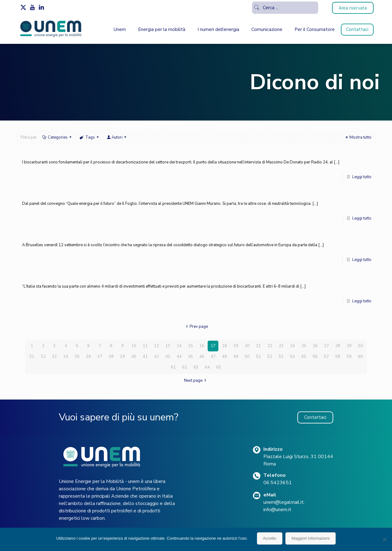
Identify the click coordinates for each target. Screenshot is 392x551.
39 (123, 357)
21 (258, 346)
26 (315, 346)
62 (185, 367)
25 (304, 346)
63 (196, 367)
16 (202, 346)
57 (326, 357)
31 (32, 357)
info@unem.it (277, 510)
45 (190, 357)
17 (213, 346)
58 (338, 357)
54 (292, 357)
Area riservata (353, 8)
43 (168, 357)
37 (100, 357)
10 (134, 346)
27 (326, 346)
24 (292, 346)
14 (179, 346)
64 (207, 367)
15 (190, 346)
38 (111, 357)
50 (247, 357)
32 (43, 357)
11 (145, 346)
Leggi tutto (362, 177)
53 (281, 357)
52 (270, 357)
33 (55, 357)
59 (349, 357)
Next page (196, 381)
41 (145, 357)
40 (134, 357)
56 (315, 357)
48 (224, 357)
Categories (57, 137)
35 (77, 357)
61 (173, 367)
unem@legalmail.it (283, 502)
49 (236, 357)
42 (156, 357)
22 (270, 346)
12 (156, 346)
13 (168, 346)
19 (236, 346)
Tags (89, 137)
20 (247, 346)
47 (213, 357)
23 (281, 346)
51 (258, 357)
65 (219, 367)
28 (338, 346)
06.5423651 (278, 483)
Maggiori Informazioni (311, 538)
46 (202, 357)
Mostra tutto (358, 137)
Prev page (196, 327)
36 (89, 357)
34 (66, 357)
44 (179, 357)
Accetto (270, 538)
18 (224, 346)
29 (349, 346)
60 (360, 357)
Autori (117, 137)
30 (360, 346)
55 (304, 357)
